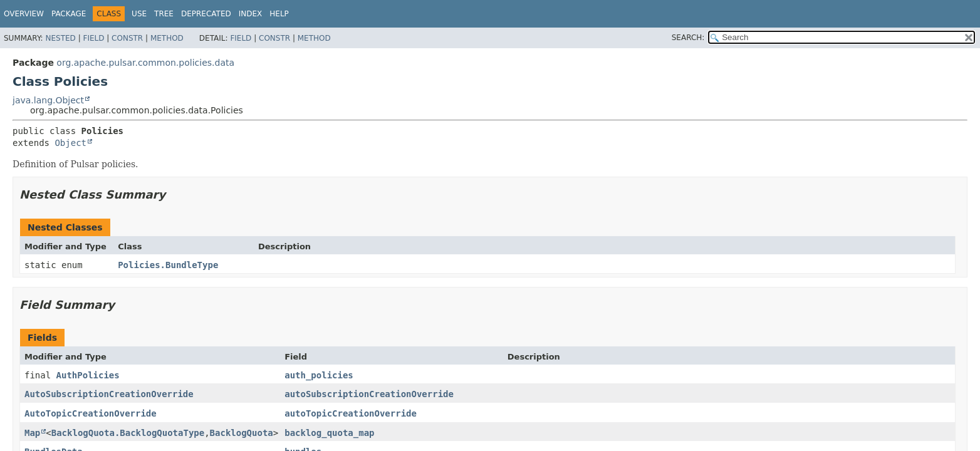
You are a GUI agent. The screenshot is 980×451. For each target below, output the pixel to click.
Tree (164, 14)
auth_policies (319, 375)
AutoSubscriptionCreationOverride (109, 394)
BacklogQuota (242, 433)
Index (251, 14)
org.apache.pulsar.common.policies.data (145, 63)
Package (69, 14)
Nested (60, 38)
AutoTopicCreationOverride (91, 413)
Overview (24, 14)
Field (93, 38)
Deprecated (206, 14)
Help (279, 14)
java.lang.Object (48, 100)
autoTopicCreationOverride (351, 413)
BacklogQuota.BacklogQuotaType (128, 433)
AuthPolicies (88, 375)
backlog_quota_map (329, 433)
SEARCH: (688, 38)
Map (32, 433)
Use (139, 14)
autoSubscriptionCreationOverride (369, 394)
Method (167, 38)
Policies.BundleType (168, 265)
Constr (127, 38)
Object (70, 143)
